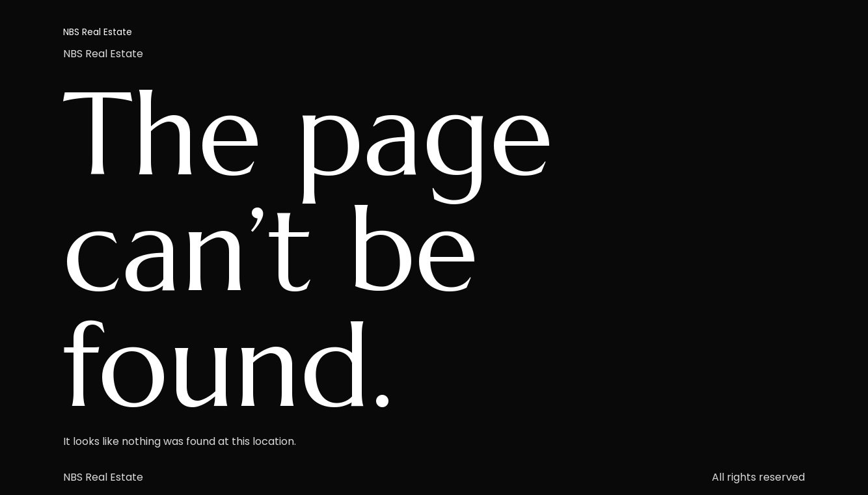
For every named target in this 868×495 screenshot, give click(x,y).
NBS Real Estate (98, 32)
